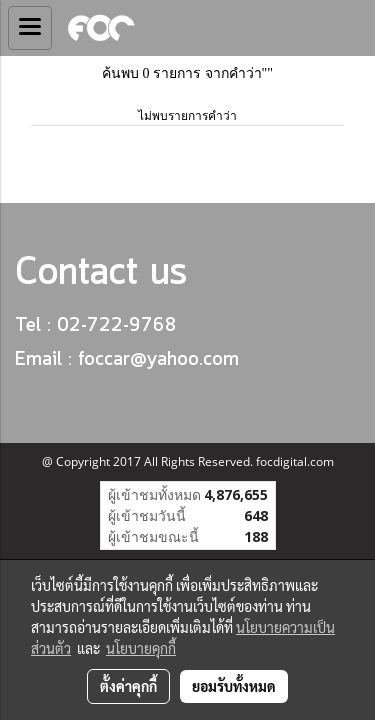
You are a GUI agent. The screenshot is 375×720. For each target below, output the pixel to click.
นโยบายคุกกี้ (141, 648)
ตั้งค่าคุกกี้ (128, 686)
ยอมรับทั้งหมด (234, 686)
